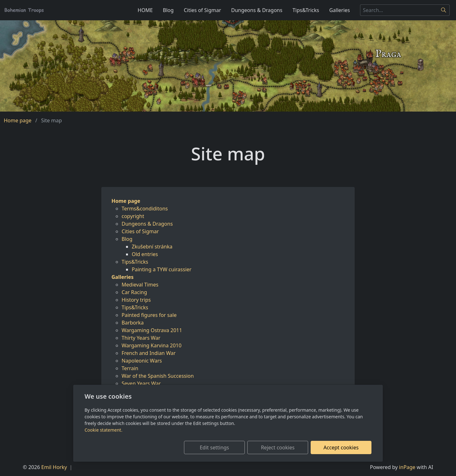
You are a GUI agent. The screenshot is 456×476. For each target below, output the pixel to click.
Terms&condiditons (145, 209)
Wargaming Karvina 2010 (152, 345)
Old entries (145, 254)
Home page (18, 120)
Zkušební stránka (152, 247)
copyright (133, 216)
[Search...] (399, 10)
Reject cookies (278, 447)
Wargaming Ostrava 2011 (152, 330)
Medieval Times (140, 285)
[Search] (444, 10)
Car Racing (134, 292)
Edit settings (215, 447)
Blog (168, 10)
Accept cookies (341, 447)
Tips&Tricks (306, 10)
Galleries (340, 10)
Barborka (133, 323)
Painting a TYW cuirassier (162, 269)
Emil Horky (54, 467)
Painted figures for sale (149, 315)
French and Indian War (149, 353)
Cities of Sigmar (202, 10)
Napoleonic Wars (142, 361)
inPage (407, 467)
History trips (136, 300)
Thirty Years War (141, 338)
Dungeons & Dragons (257, 10)
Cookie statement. (103, 430)
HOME (145, 10)
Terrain (130, 368)
